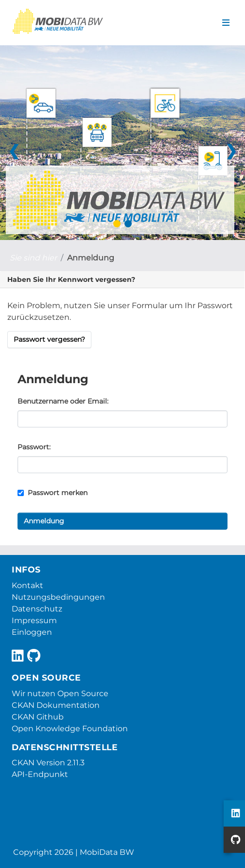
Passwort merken (52, 493)
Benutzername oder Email (62, 401)
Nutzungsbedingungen (58, 597)
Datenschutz (37, 609)
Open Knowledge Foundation (70, 729)
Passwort (33, 447)
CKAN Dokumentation (56, 705)
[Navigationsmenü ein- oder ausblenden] (226, 23)
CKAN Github (38, 717)
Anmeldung (91, 258)
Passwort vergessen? (49, 339)
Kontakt (27, 585)
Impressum (34, 620)
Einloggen (32, 632)
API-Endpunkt (40, 774)
